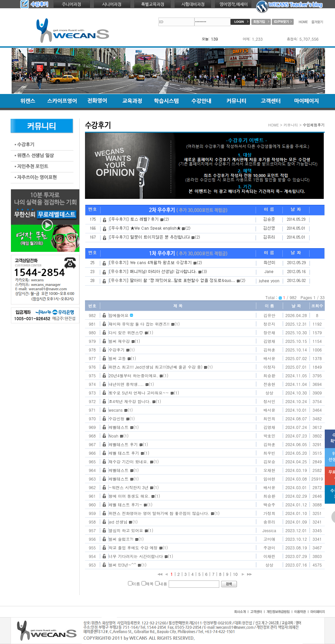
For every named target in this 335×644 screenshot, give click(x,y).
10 (235, 574)
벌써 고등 (117, 358)
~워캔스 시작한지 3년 (129, 487)
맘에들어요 (119, 315)
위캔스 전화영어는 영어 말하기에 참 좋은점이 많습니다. (159, 513)
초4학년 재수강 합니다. (130, 401)
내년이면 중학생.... (126, 384)
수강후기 (117, 350)
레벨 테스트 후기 (124, 453)
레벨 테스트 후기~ (126, 505)
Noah (114, 436)
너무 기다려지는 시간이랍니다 (136, 556)
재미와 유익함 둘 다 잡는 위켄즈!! (139, 324)
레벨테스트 (119, 427)
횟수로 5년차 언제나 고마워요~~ (139, 393)
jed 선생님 (118, 522)
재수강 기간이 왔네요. (129, 461)
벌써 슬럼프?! (121, 539)
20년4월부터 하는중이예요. (134, 375)
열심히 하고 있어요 (126, 530)
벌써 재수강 (119, 341)
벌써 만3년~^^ (123, 565)
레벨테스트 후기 (123, 444)
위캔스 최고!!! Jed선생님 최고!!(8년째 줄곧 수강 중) (156, 367)
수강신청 (117, 418)
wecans (116, 410)
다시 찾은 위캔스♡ (126, 332)
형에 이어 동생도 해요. (129, 496)
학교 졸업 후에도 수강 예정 (133, 548)
